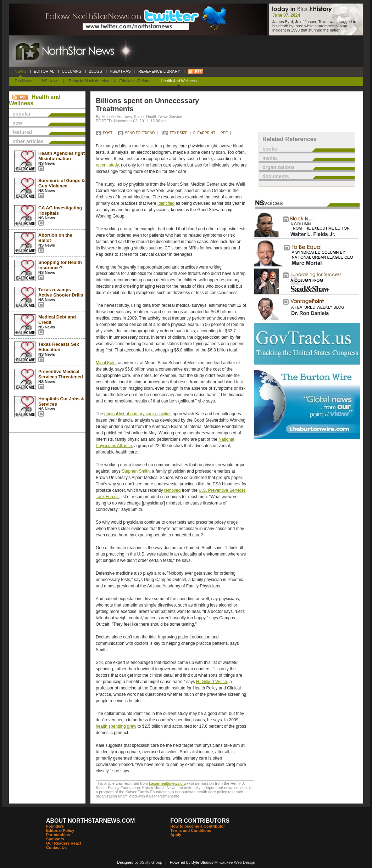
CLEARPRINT (204, 133)
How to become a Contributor (198, 826)
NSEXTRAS (120, 71)
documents (276, 176)
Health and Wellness (179, 81)
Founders (55, 826)
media (270, 158)
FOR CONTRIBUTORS (200, 821)
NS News (50, 81)
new (17, 123)
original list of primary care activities (138, 414)
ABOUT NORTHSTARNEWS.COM (90, 821)
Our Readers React (64, 843)
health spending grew (116, 726)
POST (108, 133)
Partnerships (58, 835)
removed (173, 490)
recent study (107, 165)
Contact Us (56, 847)
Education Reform (135, 81)
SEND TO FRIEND (140, 133)
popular (21, 114)
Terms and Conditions (191, 830)
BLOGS (95, 71)
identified (166, 203)
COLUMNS (71, 71)
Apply (176, 835)
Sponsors (55, 839)
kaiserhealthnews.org (167, 783)
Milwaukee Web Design (235, 862)
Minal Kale (106, 363)
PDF (224, 133)
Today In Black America (89, 81)
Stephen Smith (136, 471)
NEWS (20, 71)
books (270, 149)
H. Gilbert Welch (212, 682)
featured (22, 132)
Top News (23, 81)
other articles (28, 141)
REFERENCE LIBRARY (159, 71)
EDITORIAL (44, 71)
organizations (279, 167)
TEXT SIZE (178, 133)
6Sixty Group (151, 862)
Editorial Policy (60, 830)
